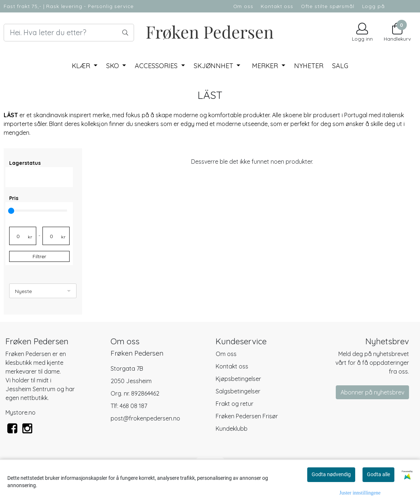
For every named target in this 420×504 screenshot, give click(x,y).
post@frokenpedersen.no (145, 418)
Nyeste (23, 291)
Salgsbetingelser (238, 391)
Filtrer (39, 256)
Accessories (157, 66)
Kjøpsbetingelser (238, 379)
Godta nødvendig (331, 474)
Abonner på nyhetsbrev (372, 392)
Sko (114, 66)
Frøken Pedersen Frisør (247, 416)
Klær (82, 66)
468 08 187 (133, 406)
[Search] (69, 33)
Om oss (243, 6)
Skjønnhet (214, 66)
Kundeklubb (232, 429)
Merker (266, 66)
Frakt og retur (235, 404)
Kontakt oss (277, 6)
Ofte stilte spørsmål (328, 6)
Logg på (373, 6)
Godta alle (378, 474)
